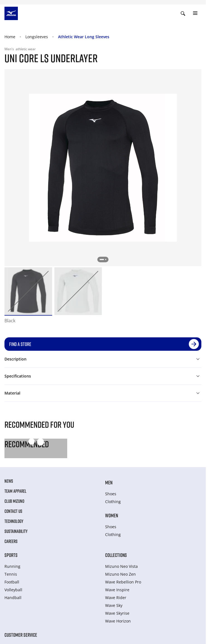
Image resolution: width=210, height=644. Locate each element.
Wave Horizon (118, 621)
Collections (116, 555)
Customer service (21, 635)
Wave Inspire (117, 590)
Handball (13, 598)
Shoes (111, 494)
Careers (11, 541)
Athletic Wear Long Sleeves (84, 37)
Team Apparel (15, 491)
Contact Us (13, 511)
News (9, 481)
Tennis (11, 574)
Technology (14, 521)
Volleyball (13, 590)
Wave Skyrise (117, 613)
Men (109, 482)
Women (112, 515)
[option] (28, 291)
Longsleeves (37, 37)
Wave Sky (114, 605)
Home (10, 37)
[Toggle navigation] (195, 13)
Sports (11, 555)
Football (12, 582)
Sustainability (16, 531)
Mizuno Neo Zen (120, 574)
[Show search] (183, 13)
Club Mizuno (14, 501)
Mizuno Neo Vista (121, 566)
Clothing (113, 502)
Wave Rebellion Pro (123, 582)
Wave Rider (116, 598)
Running (12, 566)
